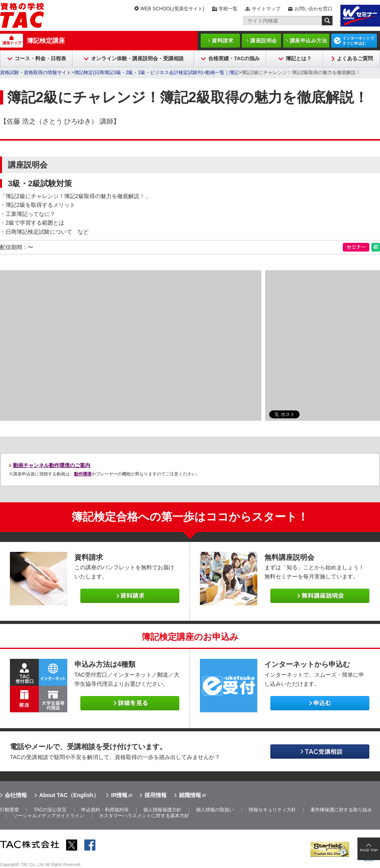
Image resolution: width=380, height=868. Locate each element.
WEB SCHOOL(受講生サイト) (172, 9)
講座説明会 (264, 41)
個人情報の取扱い (215, 810)
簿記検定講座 (46, 41)
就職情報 (190, 795)
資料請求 (222, 41)
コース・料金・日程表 (40, 58)
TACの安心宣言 (50, 810)
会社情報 (16, 795)
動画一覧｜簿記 (222, 72)
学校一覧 (228, 9)
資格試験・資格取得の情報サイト (36, 72)
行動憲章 (9, 810)
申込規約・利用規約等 (105, 810)
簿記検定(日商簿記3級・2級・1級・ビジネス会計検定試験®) (138, 72)
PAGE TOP (369, 850)
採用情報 (156, 795)
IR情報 (119, 795)
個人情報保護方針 (162, 810)
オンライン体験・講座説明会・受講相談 (137, 58)
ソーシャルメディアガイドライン (49, 816)
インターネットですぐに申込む (358, 41)
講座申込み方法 (309, 41)
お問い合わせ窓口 (313, 9)
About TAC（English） (69, 795)
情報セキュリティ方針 (272, 810)
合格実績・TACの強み (234, 58)
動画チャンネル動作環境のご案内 (52, 465)
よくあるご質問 (355, 58)
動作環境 (83, 474)
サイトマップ (266, 9)
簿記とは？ (299, 58)
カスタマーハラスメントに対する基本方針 (144, 816)
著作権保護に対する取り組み (341, 810)
